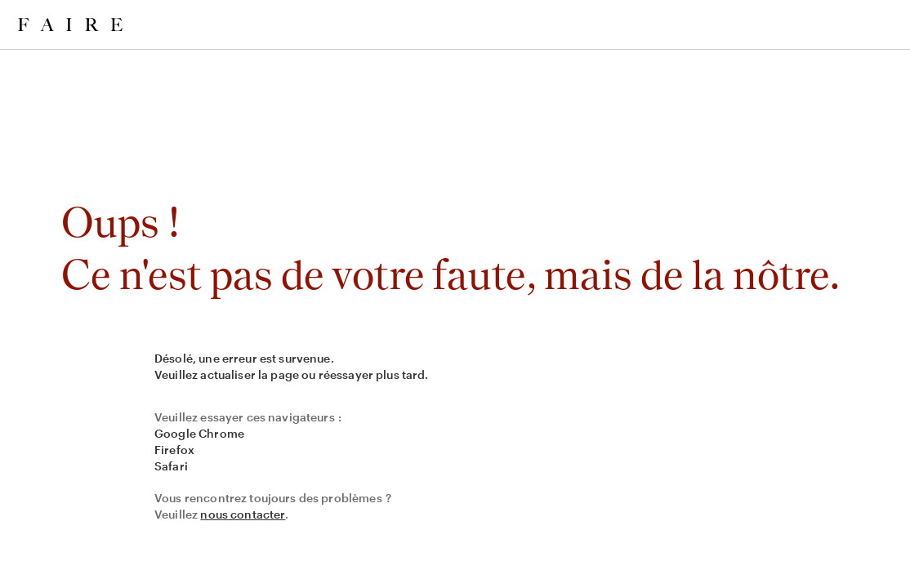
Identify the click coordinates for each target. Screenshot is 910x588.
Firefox (174, 450)
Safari (171, 466)
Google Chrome (199, 433)
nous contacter (243, 514)
